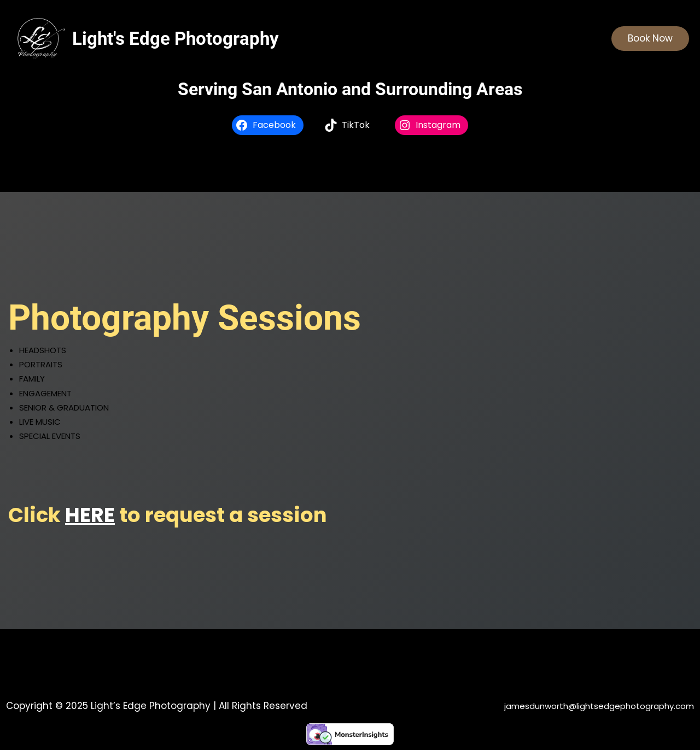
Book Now (650, 38)
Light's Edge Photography (176, 39)
